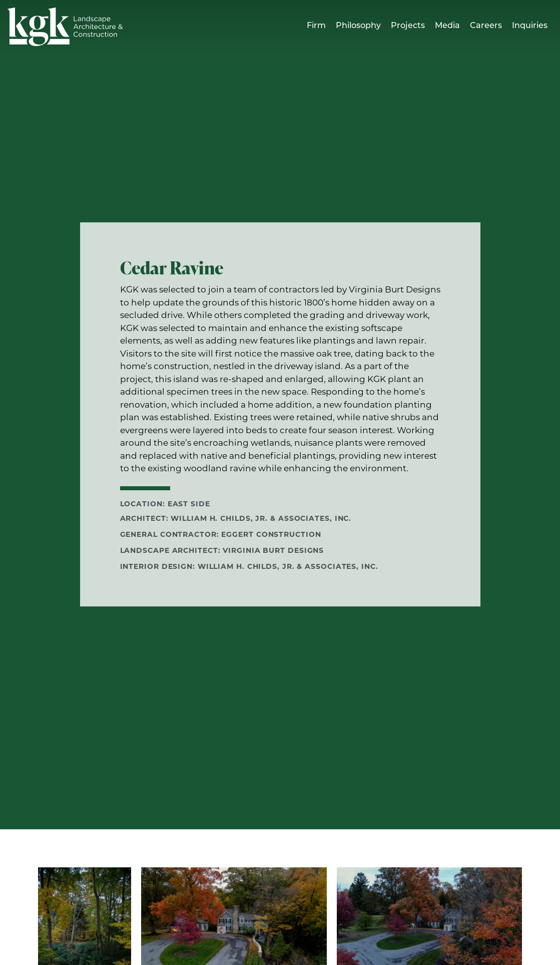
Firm (316, 26)
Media (447, 26)
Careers (486, 26)
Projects (408, 26)
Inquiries (530, 26)
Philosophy (358, 26)
